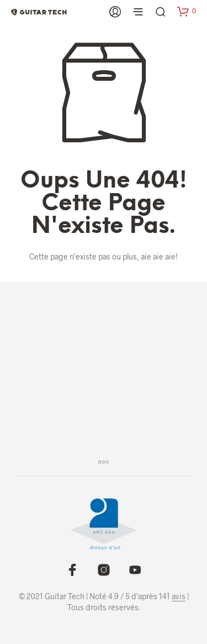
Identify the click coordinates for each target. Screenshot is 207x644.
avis (179, 596)
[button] (187, 11)
